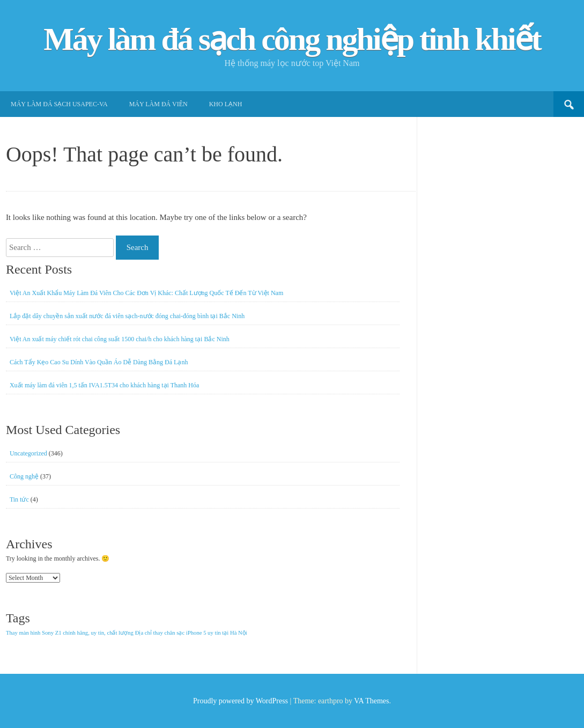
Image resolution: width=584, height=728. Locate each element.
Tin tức (19, 499)
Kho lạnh (226, 104)
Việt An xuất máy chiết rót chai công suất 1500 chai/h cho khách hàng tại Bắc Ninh (120, 339)
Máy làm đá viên (158, 104)
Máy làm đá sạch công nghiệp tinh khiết (292, 39)
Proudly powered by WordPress (241, 701)
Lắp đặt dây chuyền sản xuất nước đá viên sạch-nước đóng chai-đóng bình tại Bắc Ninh (127, 316)
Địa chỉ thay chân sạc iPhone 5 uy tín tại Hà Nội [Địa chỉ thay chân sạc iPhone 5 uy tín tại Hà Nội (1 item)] (191, 633)
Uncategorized (28, 453)
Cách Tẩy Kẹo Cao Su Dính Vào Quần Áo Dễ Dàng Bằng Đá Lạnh (99, 362)
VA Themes (371, 701)
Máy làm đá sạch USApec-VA (59, 104)
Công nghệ (24, 476)
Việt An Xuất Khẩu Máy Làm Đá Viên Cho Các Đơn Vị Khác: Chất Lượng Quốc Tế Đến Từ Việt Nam (146, 293)
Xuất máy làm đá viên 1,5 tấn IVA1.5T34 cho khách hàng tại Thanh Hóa (105, 385)
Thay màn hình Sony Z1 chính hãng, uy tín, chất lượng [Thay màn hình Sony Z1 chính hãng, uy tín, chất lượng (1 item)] (70, 633)
